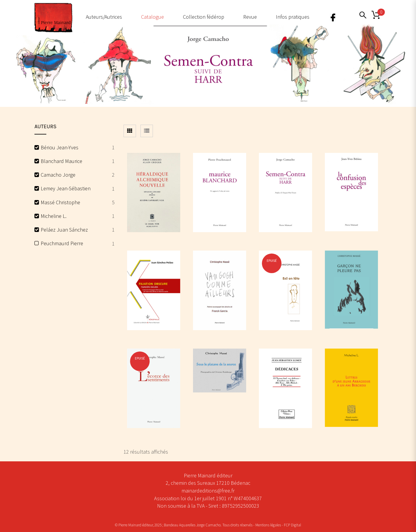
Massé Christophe (60, 202)
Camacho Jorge (58, 175)
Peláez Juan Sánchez (64, 230)
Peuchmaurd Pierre (62, 243)
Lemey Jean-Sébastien (66, 188)
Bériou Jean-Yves (60, 147)
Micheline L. (54, 216)
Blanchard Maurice (61, 161)
